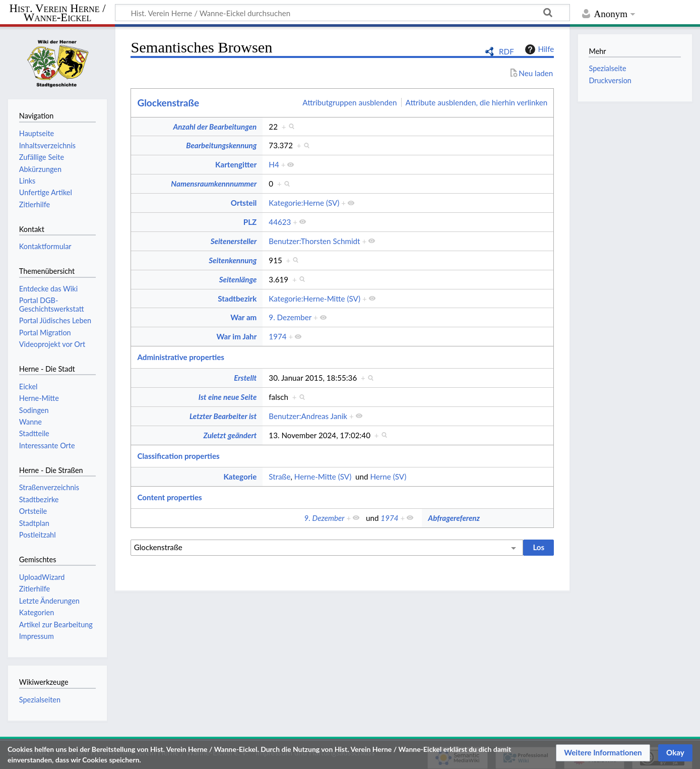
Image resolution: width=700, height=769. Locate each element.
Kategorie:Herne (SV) (304, 203)
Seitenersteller (234, 241)
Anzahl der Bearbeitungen (215, 127)
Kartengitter (236, 164)
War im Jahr (237, 336)
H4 (274, 164)
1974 (277, 336)
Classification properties (178, 456)
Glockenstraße (168, 103)
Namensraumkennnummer (214, 184)
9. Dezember (290, 317)
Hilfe (538, 49)
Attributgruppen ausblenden (349, 102)
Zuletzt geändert (230, 435)
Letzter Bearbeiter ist (223, 416)
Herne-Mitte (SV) (323, 477)
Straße (279, 477)
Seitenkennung (233, 260)
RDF (506, 51)
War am (243, 317)
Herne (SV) (388, 477)
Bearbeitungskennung (221, 145)
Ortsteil (244, 203)
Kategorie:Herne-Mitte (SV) (314, 299)
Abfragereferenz (454, 518)
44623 (280, 222)
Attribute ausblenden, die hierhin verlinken (477, 102)
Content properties (169, 497)
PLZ (250, 222)
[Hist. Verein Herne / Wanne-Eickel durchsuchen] (342, 13)
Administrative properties (181, 357)
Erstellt (245, 378)
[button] (603, 753)
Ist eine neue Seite (228, 397)
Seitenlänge (238, 279)
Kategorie (240, 477)
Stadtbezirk (237, 299)
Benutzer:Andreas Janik (308, 416)
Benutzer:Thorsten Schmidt (314, 241)
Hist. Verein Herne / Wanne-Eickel (58, 13)
